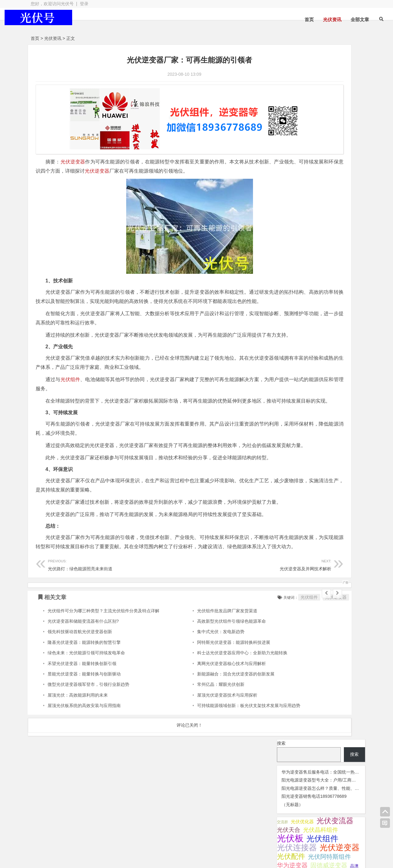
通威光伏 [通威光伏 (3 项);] (341, 180)
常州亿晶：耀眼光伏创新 (183, 762)
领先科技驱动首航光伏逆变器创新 (80, 709)
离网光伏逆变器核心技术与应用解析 (194, 740)
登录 (84, 4)
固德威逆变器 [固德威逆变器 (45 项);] (329, 170)
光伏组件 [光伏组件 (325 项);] (322, 144)
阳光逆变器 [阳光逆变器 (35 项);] (323, 187)
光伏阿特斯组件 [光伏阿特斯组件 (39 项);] (329, 162)
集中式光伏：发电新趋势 (183, 709)
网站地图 (146, 841)
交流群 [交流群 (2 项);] (282, 127)
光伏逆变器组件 (332, 838)
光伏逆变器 (73, 156)
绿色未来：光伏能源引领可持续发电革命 (86, 730)
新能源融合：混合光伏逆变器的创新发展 (198, 751)
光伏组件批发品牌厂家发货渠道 (190, 688)
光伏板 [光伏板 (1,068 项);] (290, 143)
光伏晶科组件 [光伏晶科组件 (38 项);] (321, 135)
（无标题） (292, 110)
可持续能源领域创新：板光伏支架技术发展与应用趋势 (211, 783)
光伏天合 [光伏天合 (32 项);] (289, 135)
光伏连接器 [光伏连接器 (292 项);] (297, 153)
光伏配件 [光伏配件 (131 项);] (291, 162)
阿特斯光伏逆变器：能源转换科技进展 (196, 719)
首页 (286, 19)
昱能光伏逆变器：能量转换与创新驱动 (84, 751)
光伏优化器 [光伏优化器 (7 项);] (302, 127)
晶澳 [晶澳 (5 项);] (354, 171)
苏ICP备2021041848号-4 (188, 841)
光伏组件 (70, 401)
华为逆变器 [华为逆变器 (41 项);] (292, 170)
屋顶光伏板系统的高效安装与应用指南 (84, 783)
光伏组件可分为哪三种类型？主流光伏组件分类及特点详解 (103, 688)
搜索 (281, 48)
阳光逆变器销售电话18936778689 (314, 102)
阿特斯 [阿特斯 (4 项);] (347, 188)
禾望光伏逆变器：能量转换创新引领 (82, 740)
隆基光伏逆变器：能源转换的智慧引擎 (84, 719)
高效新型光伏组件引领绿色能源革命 (194, 698)
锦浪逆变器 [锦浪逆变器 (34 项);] (292, 187)
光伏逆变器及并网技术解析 (202, 642)
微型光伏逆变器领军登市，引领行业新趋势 (88, 762)
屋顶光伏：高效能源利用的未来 (78, 772)
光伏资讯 (309, 19)
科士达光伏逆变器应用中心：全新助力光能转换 (205, 730)
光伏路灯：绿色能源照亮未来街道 (99, 642)
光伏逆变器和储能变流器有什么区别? (83, 698)
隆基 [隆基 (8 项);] (282, 196)
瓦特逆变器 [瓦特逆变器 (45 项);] (305, 179)
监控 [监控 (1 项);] (327, 180)
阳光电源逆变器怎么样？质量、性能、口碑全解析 (329, 94)
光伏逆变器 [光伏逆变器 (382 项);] (340, 153)
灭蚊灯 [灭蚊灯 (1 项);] (282, 180)
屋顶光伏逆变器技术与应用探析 (190, 772)
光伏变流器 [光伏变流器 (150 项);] (335, 126)
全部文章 (336, 19)
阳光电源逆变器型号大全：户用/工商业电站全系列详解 (334, 86)
